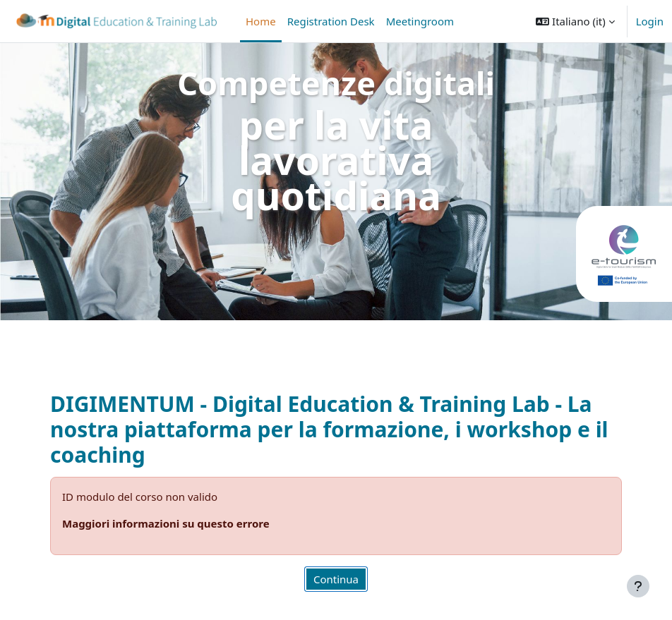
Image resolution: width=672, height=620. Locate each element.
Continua (336, 579)
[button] (575, 21)
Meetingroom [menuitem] (420, 21)
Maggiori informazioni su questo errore (166, 523)
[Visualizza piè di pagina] (638, 586)
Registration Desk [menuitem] (331, 21)
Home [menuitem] (261, 21)
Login (650, 21)
